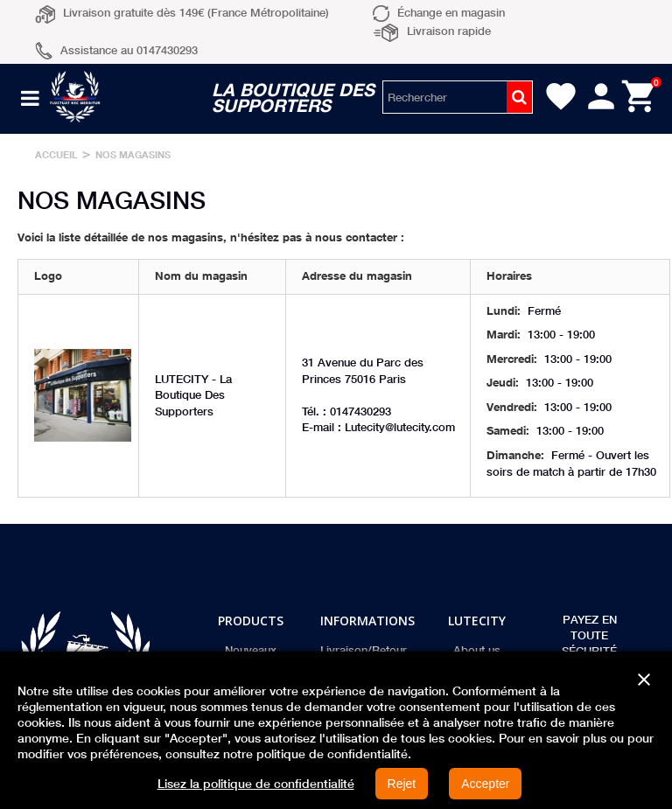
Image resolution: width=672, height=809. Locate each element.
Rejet (402, 784)
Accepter (485, 784)
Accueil (56, 154)
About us (477, 650)
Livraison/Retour (364, 650)
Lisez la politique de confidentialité (256, 784)
